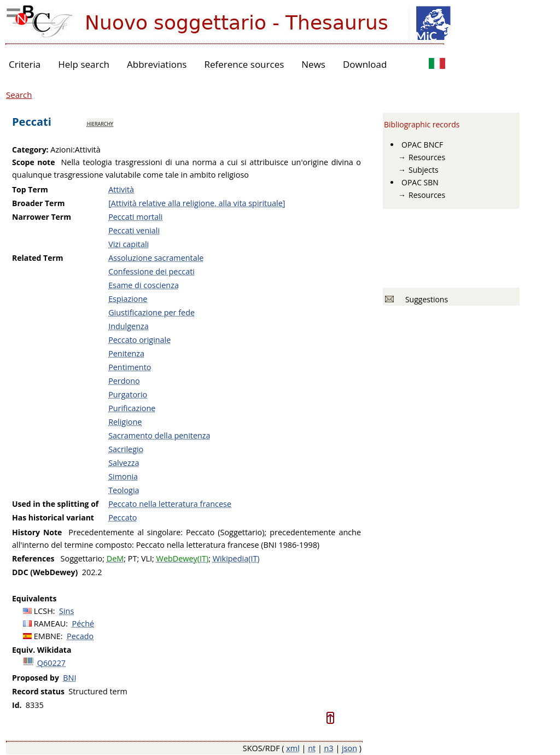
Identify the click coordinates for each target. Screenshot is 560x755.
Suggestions (425, 299)
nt (312, 748)
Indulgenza (129, 326)
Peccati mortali (135, 217)
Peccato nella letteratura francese (170, 504)
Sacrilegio (126, 449)
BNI (69, 678)
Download (365, 64)
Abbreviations (157, 64)
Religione (125, 422)
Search (19, 95)
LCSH (43, 611)
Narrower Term (42, 217)
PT (133, 558)
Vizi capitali (129, 244)
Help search (84, 64)
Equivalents (34, 598)
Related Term (38, 258)
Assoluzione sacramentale (156, 258)
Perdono (124, 381)
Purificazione (132, 408)
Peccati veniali (134, 230)
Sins (66, 611)
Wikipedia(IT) (236, 558)
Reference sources (244, 64)
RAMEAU (50, 624)
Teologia (124, 490)
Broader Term (39, 203)
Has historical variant (53, 517)
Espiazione (128, 299)
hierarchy (100, 123)
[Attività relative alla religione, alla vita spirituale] (197, 203)
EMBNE (47, 636)
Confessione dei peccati (151, 271)
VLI (147, 558)
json (349, 748)
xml (293, 748)
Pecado (80, 636)
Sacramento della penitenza (159, 435)
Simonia (123, 476)
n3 (329, 748)
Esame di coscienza (144, 285)
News (313, 64)
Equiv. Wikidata (42, 650)
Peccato (122, 517)
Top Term (30, 189)
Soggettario (82, 558)
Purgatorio (128, 394)
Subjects (424, 170)
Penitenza (126, 353)
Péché (83, 624)
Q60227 (51, 663)
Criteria (25, 64)
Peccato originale (139, 340)
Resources (427, 157)
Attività (121, 189)
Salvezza (124, 463)
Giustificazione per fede (151, 312)
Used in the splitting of (55, 504)
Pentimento (130, 367)
